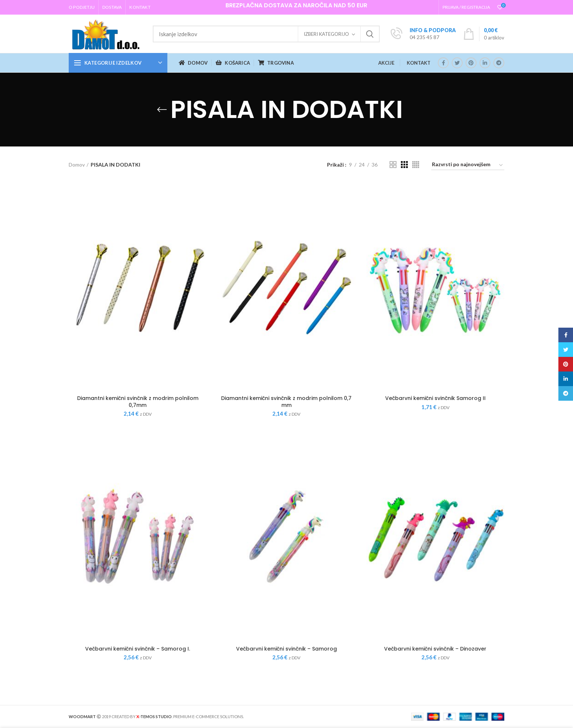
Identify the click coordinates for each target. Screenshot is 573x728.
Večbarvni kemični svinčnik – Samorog (286, 649)
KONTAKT (419, 63)
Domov (77, 165)
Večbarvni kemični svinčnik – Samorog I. (138, 649)
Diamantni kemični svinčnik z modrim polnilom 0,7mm (138, 401)
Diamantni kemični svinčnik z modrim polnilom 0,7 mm (286, 401)
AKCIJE (386, 63)
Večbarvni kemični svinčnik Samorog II (435, 398)
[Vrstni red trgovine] (468, 166)
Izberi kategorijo (326, 34)
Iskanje (370, 34)
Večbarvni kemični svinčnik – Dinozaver (435, 649)
